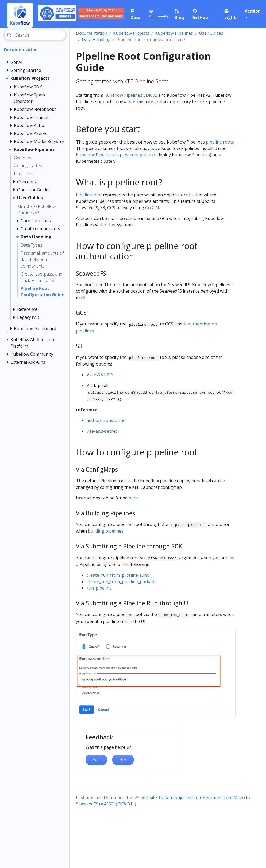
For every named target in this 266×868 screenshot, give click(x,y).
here (133, 498)
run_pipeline (99, 588)
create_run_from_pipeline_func (118, 575)
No (123, 760)
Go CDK (153, 208)
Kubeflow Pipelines (174, 33)
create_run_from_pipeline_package (122, 582)
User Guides (211, 33)
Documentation (92, 33)
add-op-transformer (107, 420)
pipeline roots (220, 142)
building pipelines (106, 531)
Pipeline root (89, 195)
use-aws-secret (102, 431)
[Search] (35, 35)
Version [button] (253, 11)
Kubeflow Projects (131, 33)
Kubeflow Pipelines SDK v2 (131, 95)
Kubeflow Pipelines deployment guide (113, 155)
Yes (96, 760)
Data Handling (96, 40)
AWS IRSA (103, 375)
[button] (232, 14)
